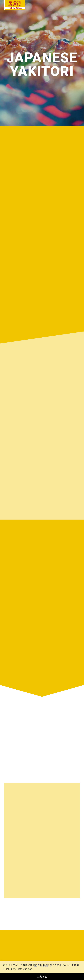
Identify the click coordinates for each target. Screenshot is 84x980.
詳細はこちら (25, 969)
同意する (42, 977)
